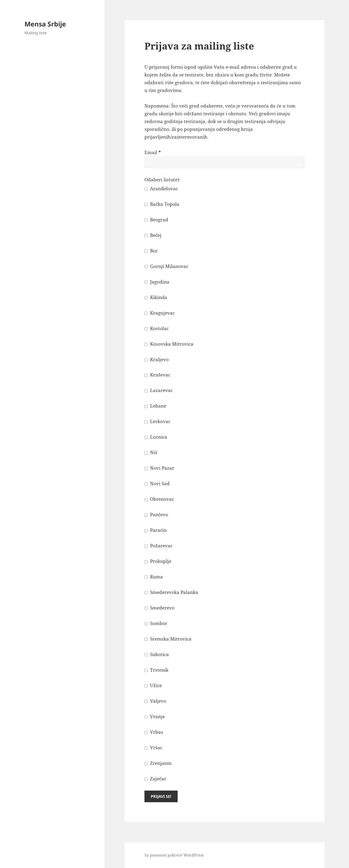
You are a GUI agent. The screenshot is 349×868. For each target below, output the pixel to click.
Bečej (153, 235)
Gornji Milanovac (166, 266)
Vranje (155, 717)
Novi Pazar (159, 468)
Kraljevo (157, 359)
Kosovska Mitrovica (169, 344)
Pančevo (156, 515)
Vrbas (154, 732)
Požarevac (159, 546)
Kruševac (157, 375)
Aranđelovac (161, 189)
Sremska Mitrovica (168, 639)
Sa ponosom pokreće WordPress (174, 855)
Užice (153, 685)
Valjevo (155, 701)
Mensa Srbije (45, 24)
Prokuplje (158, 561)
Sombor (156, 623)
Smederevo (159, 608)
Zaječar (155, 779)
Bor (151, 251)
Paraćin (156, 530)
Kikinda (156, 297)
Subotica (157, 654)
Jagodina (157, 282)
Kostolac (157, 328)
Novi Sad (157, 484)
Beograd (156, 220)
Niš (151, 452)
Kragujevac (160, 313)
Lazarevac (159, 390)
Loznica (156, 437)
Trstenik (156, 670)
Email (153, 152)
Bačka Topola (162, 204)
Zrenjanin (158, 763)
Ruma (154, 577)
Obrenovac (159, 499)
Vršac (153, 748)
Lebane (155, 406)
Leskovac (157, 421)
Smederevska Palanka (171, 592)
